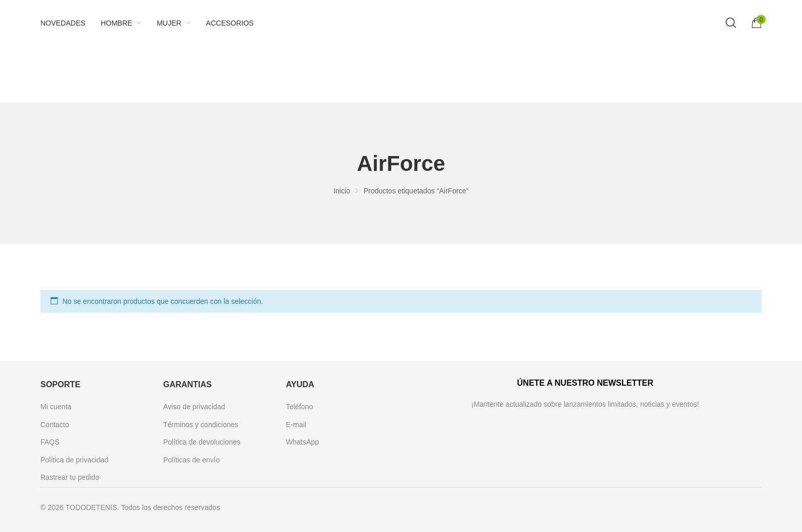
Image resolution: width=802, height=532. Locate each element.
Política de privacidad (74, 460)
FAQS (50, 442)
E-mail (296, 425)
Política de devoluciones (202, 442)
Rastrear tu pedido (70, 477)
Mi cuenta (56, 407)
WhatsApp (303, 442)
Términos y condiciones (201, 425)
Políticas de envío (192, 460)
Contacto (55, 425)
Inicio (342, 191)
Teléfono (299, 407)
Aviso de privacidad (194, 407)
